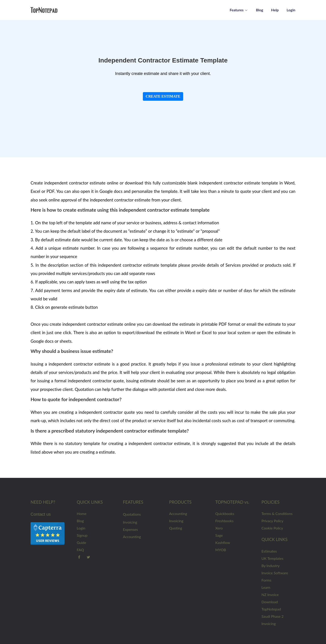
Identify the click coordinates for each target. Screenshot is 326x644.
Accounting (132, 537)
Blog (80, 521)
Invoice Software (275, 573)
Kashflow (223, 542)
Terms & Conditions (277, 514)
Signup (82, 535)
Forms (266, 580)
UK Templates (272, 558)
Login (81, 528)
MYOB (221, 550)
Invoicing (130, 522)
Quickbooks (225, 514)
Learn (266, 587)
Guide (81, 542)
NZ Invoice (270, 595)
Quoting (176, 528)
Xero (219, 528)
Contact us (41, 514)
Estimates (269, 551)
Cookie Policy (272, 528)
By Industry (271, 566)
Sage (219, 535)
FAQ (80, 550)
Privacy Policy (272, 521)
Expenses (130, 529)
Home (82, 514)
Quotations (132, 514)
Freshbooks (224, 521)
